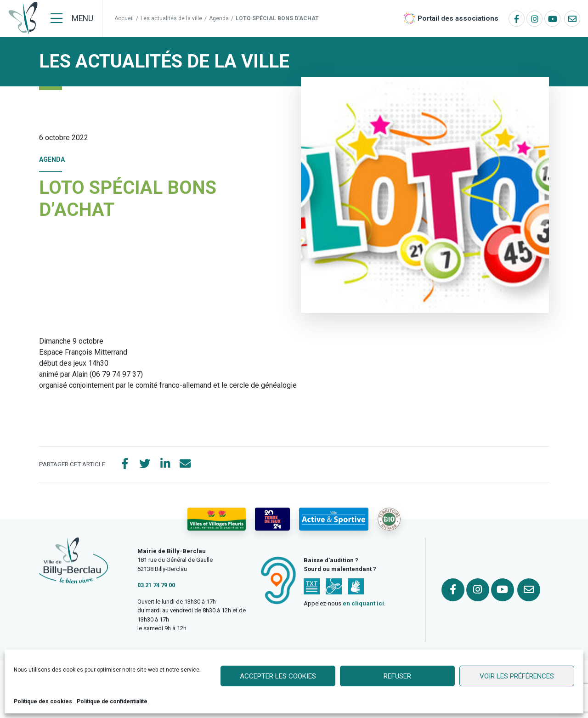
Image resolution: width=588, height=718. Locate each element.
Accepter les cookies (278, 676)
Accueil (124, 18)
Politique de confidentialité (112, 701)
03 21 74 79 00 (156, 585)
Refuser (397, 676)
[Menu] (72, 18)
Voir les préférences (517, 676)
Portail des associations (458, 18)
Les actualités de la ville (171, 18)
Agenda (219, 18)
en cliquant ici (363, 604)
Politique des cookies (43, 701)
